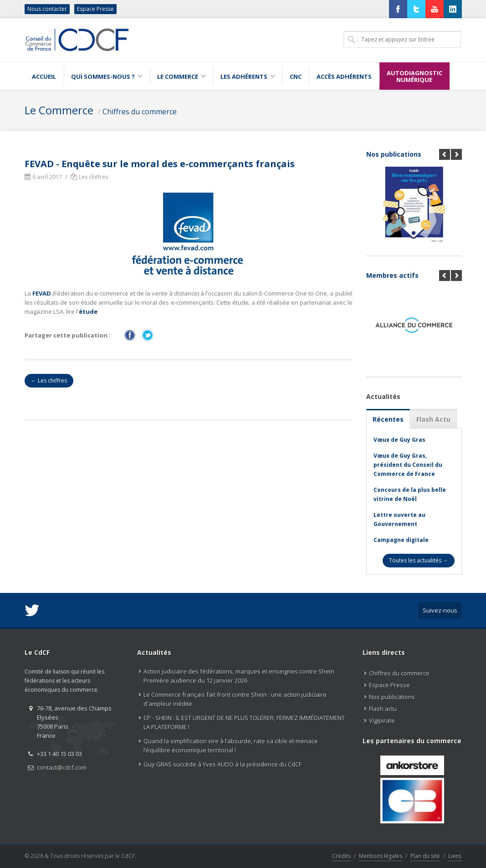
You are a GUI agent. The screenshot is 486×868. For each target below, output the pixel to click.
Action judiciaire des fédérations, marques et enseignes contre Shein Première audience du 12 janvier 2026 (239, 676)
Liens (455, 856)
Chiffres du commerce (140, 112)
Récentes (388, 419)
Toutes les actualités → (419, 560)
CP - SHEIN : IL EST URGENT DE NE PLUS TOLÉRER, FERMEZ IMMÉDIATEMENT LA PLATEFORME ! (244, 722)
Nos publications (394, 154)
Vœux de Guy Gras (399, 440)
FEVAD (42, 293)
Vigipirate (382, 720)
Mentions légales (381, 856)
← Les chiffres (49, 380)
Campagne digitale (401, 540)
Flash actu (383, 709)
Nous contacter (47, 9)
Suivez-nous (440, 610)
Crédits (341, 856)
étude (88, 311)
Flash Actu (433, 419)
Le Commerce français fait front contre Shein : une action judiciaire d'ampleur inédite (235, 699)
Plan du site (425, 856)
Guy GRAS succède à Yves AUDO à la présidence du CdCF (223, 764)
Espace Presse (95, 9)
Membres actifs (392, 275)
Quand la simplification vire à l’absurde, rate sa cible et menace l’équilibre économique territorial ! (231, 745)
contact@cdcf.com (62, 767)
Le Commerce (59, 110)
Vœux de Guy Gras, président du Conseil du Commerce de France (408, 465)
